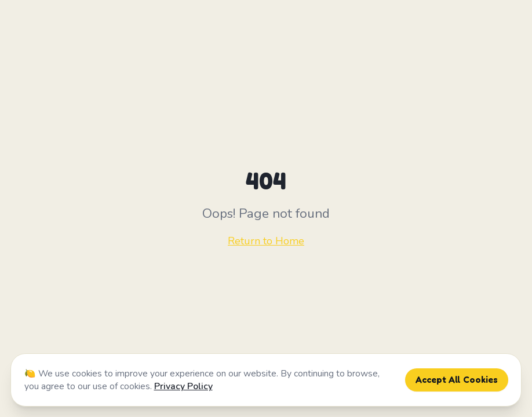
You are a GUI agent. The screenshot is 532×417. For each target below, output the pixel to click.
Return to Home (266, 241)
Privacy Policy (183, 386)
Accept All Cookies (457, 380)
